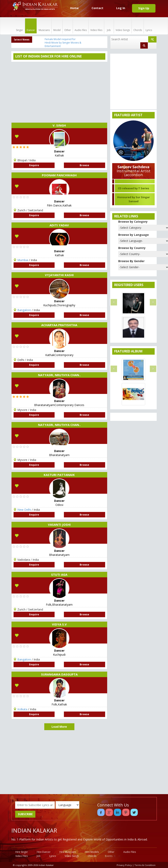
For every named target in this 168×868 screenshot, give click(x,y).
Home (74, 8)
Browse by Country (132, 248)
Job (109, 26)
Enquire (34, 165)
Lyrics (149, 26)
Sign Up (144, 8)
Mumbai (23, 260)
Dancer (31, 26)
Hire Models (92, 852)
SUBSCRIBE (25, 814)
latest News (22, 40)
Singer (20, 26)
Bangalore (24, 310)
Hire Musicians (68, 852)
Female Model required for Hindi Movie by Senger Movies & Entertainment (63, 43)
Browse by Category (133, 222)
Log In (121, 8)
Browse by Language (134, 235)
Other (68, 26)
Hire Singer (22, 852)
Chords (138, 26)
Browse (84, 165)
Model (57, 26)
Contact (97, 8)
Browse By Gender (131, 261)
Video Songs (123, 26)
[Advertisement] (59, 92)
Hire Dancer (44, 852)
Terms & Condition (145, 865)
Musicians (44, 26)
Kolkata (22, 709)
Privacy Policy (124, 865)
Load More (59, 727)
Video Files (22, 856)
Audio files (81, 26)
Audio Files (130, 852)
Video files (96, 26)
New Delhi (24, 510)
